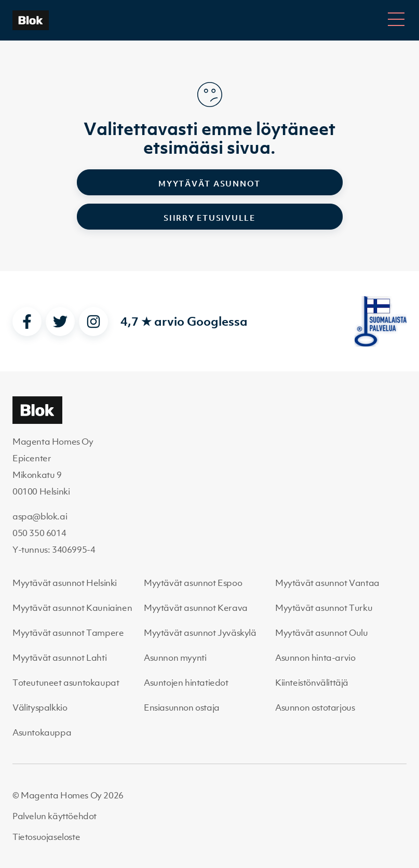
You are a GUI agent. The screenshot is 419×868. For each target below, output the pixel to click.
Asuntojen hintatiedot (186, 683)
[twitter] (60, 322)
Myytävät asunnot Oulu (322, 633)
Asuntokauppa (42, 732)
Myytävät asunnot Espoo (193, 583)
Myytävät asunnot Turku (324, 608)
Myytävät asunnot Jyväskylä (200, 633)
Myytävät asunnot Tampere (68, 633)
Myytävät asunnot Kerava (196, 608)
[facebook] (27, 322)
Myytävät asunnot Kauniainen (72, 608)
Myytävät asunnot (209, 183)
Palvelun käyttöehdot (55, 816)
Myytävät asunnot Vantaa (327, 583)
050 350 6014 (39, 533)
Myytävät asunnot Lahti (59, 658)
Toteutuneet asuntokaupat (66, 683)
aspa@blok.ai (40, 516)
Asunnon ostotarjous (315, 707)
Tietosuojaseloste (46, 837)
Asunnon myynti (175, 658)
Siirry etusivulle (209, 218)
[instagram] (93, 322)
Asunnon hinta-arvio (315, 658)
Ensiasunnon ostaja (182, 707)
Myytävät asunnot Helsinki (65, 583)
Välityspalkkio (40, 707)
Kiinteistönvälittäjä (312, 683)
